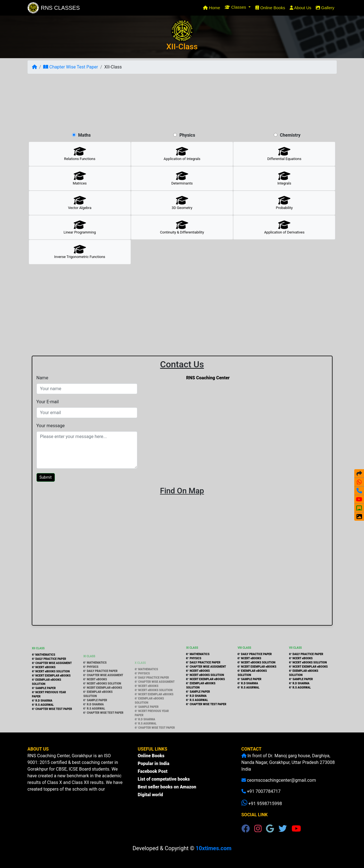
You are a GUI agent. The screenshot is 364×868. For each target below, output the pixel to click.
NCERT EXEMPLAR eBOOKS (53, 694)
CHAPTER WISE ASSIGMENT (53, 682)
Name (42, 378)
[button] (238, 7)
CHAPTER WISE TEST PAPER (54, 728)
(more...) (42, 796)
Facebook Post (153, 777)
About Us (301, 8)
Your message (51, 426)
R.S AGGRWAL (45, 724)
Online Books (270, 8)
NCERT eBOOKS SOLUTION (52, 690)
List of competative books (164, 784)
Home (213, 7)
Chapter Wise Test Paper (71, 67)
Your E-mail (48, 402)
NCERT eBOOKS (45, 686)
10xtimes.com (214, 848)
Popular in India (154, 769)
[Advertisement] (182, 103)
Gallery (325, 8)
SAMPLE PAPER (46, 707)
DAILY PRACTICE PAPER (51, 678)
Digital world (151, 800)
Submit (46, 477)
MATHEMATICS (45, 674)
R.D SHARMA (44, 720)
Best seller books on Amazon (167, 792)
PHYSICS (93, 683)
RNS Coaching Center (208, 378)
